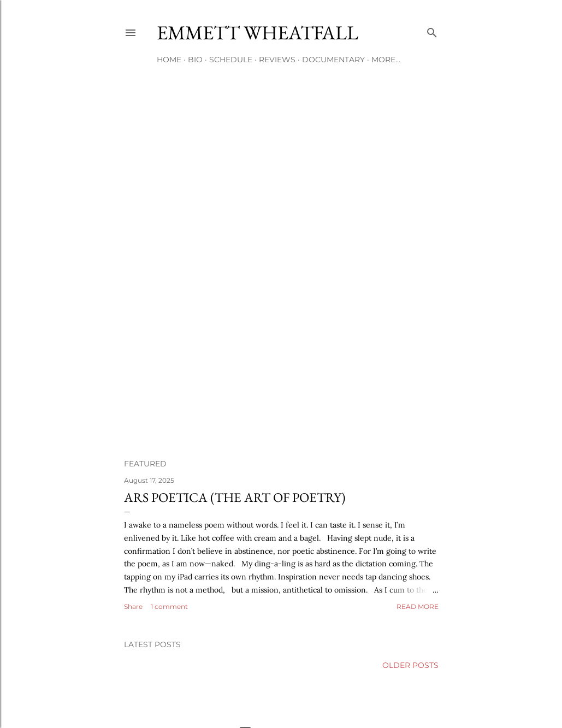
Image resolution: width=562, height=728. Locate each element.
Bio (195, 60)
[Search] (432, 30)
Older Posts (410, 665)
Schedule (231, 60)
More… (386, 60)
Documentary (333, 60)
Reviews (277, 60)
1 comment (169, 606)
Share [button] (133, 606)
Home (169, 60)
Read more (418, 606)
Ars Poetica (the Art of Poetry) (235, 497)
